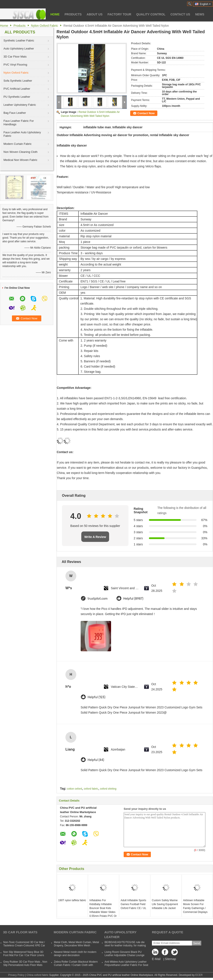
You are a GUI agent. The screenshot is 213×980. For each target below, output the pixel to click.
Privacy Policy (16, 975)
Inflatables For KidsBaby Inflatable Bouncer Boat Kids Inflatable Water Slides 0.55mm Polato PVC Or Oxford (103, 910)
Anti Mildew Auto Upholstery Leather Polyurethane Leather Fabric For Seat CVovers (126, 965)
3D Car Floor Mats (15, 57)
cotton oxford (74, 789)
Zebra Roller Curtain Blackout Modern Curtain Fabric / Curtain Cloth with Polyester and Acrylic (76, 965)
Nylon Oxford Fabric (45, 26)
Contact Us (180, 14)
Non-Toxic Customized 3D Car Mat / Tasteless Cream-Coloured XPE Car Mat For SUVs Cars (24, 945)
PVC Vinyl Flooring (15, 65)
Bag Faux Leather (15, 113)
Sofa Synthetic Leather (18, 81)
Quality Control (151, 14)
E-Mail (156, 959)
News (200, 14)
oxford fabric (91, 789)
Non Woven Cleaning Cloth (21, 152)
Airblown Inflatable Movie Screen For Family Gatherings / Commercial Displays (195, 906)
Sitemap (170, 959)
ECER (199, 975)
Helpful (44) (96, 760)
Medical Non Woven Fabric (20, 160)
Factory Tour (119, 14)
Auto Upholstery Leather (19, 49)
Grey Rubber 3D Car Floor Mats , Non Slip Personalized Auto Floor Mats (25, 963)
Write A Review (95, 537)
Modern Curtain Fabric (17, 144)
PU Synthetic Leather (17, 97)
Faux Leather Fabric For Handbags (19, 123)
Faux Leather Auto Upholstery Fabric (22, 134)
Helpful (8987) (133, 599)
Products (73, 14)
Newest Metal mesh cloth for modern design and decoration (75, 954)
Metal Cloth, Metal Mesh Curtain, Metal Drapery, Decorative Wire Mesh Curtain (76, 945)
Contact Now (146, 113)
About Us (95, 14)
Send (197, 943)
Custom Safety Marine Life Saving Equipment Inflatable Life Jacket (165, 904)
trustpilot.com (98, 599)
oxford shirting (108, 789)
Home (55, 14)
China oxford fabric (37, 975)
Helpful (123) (97, 697)
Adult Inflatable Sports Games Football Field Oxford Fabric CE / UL (133, 904)
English (205, 4)
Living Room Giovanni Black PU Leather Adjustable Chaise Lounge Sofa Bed (124, 955)
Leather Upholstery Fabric (20, 105)
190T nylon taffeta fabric (72, 900)
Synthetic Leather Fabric (19, 40)
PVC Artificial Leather (17, 89)
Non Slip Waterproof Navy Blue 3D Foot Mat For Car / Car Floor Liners (24, 954)
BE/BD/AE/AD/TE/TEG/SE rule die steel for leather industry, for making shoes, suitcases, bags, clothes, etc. (125, 945)
